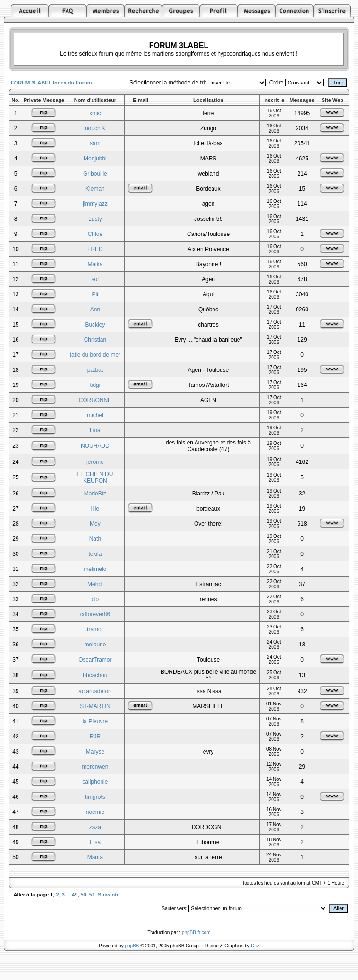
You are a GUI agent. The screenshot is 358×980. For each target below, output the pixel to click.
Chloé (95, 234)
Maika (95, 264)
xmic (95, 113)
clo (95, 599)
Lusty (95, 219)
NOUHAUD (95, 446)
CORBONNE (95, 400)
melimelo (95, 569)
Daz (255, 946)
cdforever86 (95, 614)
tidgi (95, 385)
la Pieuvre (95, 721)
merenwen (95, 767)
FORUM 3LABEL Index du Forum (51, 83)
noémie (95, 812)
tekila (95, 554)
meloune (95, 645)
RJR (95, 737)
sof (95, 279)
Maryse (95, 752)
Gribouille (95, 174)
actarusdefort (95, 691)
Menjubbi (95, 159)
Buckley (95, 325)
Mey (95, 524)
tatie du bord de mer (95, 355)
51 (92, 895)
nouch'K (95, 128)
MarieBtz (95, 494)
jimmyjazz (95, 204)
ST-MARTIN (95, 706)
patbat (95, 370)
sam (95, 143)
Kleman (95, 189)
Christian (95, 340)
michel (95, 415)
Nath (95, 539)
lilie (95, 509)
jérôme (95, 462)
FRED (95, 249)
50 (83, 895)
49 (75, 895)
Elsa (95, 842)
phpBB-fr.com (196, 933)
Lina (95, 430)
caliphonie (95, 782)
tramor (95, 629)
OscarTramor (95, 660)
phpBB (132, 946)
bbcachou (95, 675)
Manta (95, 857)
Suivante (109, 895)
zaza (95, 827)
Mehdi (95, 584)
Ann (95, 310)
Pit (95, 294)
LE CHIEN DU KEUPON (95, 477)
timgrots (95, 797)
